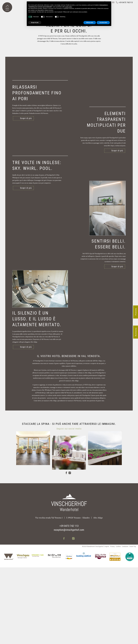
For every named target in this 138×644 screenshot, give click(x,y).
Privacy (112, 623)
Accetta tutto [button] (103, 23)
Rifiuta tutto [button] (90, 23)
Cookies (118, 623)
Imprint (107, 623)
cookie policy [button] (69, 7)
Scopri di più (26, 200)
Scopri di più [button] (35, 23)
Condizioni (125, 623)
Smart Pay (133, 623)
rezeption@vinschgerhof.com (69, 606)
